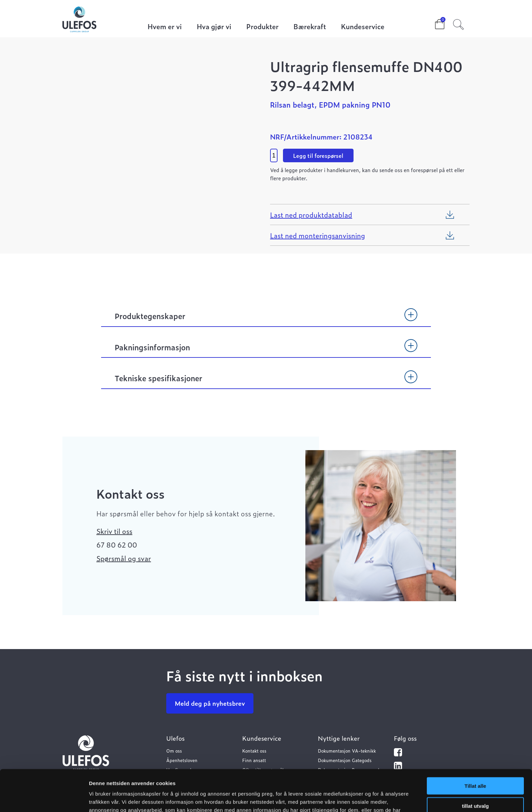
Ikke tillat (475, 784)
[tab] (266, 319)
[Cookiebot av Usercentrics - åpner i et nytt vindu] (44, 799)
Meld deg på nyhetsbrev (210, 703)
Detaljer (361, 799)
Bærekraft (310, 27)
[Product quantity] (274, 155)
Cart (434, 22)
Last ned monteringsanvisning (318, 235)
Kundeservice (363, 27)
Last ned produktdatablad (311, 215)
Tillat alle (475, 744)
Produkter (262, 27)
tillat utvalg (475, 764)
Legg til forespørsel (318, 155)
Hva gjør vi (214, 27)
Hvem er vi (165, 27)
